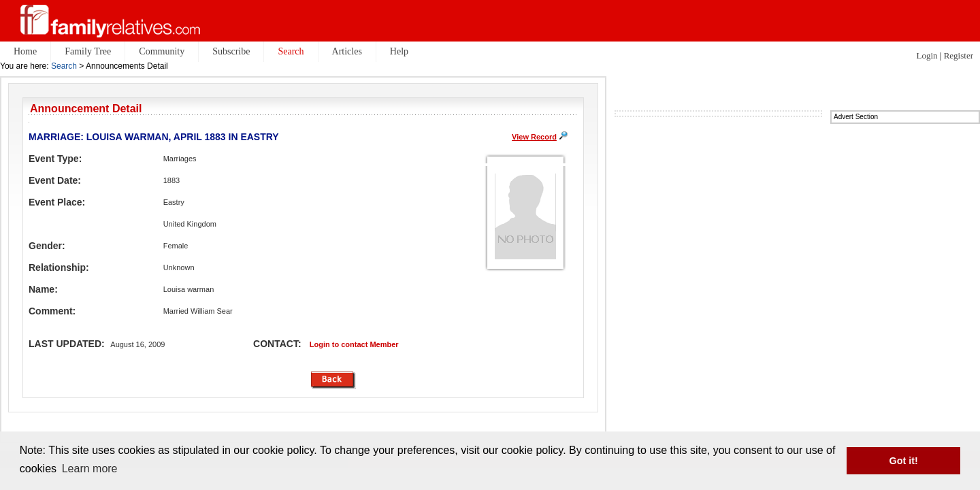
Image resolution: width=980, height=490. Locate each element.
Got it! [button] (904, 461)
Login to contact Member (354, 344)
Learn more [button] (90, 469)
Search (64, 66)
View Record (534, 137)
